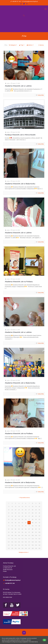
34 (19, 513)
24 (19, 510)
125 (22, 542)
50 (39, 516)
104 (19, 535)
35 (22, 513)
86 (26, 529)
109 (36, 535)
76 (26, 526)
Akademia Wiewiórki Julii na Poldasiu (19, 282)
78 (33, 526)
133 (16, 545)
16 (26, 507)
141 (9, 548)
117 (29, 539)
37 (29, 513)
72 (12, 526)
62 (12, 523)
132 (12, 545)
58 (33, 519)
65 (22, 523)
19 (36, 507)
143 (16, 548)
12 (12, 507)
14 (19, 507)
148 (32, 548)
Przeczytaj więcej (33, 642)
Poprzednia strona (24, 498)
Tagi (22, 45)
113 (16, 539)
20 (39, 507)
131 (9, 545)
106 (26, 535)
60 (39, 519)
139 (36, 545)
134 (19, 545)
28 (33, 510)
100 (39, 532)
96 (26, 532)
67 (29, 523)
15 (22, 507)
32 (12, 513)
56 (26, 519)
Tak (44, 640)
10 (39, 503)
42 (12, 516)
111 (9, 539)
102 (12, 535)
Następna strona (24, 552)
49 (36, 516)
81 (9, 529)
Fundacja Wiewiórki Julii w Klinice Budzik (20, 135)
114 (19, 539)
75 (22, 526)
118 (32, 539)
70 (39, 523)
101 (9, 535)
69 (36, 523)
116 (26, 539)
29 (36, 510)
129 (36, 542)
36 (26, 513)
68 (33, 523)
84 (19, 529)
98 (33, 532)
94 (19, 532)
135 (22, 545)
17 (29, 507)
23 (16, 510)
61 (9, 523)
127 (29, 542)
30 (39, 510)
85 (22, 529)
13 (16, 507)
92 (12, 532)
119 (36, 539)
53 (16, 519)
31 (9, 513)
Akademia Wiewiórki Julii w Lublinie (18, 86)
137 (29, 545)
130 (39, 542)
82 (12, 529)
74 (19, 526)
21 (9, 510)
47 (29, 516)
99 (36, 532)
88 (33, 529)
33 (16, 513)
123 (16, 542)
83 (16, 529)
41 (9, 516)
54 (19, 519)
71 (9, 526)
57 (29, 519)
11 (9, 507)
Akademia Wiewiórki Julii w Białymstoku (20, 184)
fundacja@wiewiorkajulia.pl (31, 1)
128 (32, 542)
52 (12, 519)
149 (36, 548)
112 (12, 539)
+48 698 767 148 (16, 1)
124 (19, 542)
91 (9, 532)
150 (39, 548)
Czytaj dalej (41, 95)
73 (16, 526)
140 (39, 545)
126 (26, 542)
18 (33, 507)
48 (33, 516)
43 (16, 516)
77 (29, 526)
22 (12, 510)
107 (29, 535)
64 (19, 523)
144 (19, 548)
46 (26, 516)
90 (39, 529)
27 (29, 510)
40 (39, 513)
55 (22, 519)
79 (36, 526)
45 (22, 516)
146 (26, 548)
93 (16, 532)
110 (39, 535)
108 (32, 535)
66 (26, 523)
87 (29, 529)
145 (22, 548)
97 (29, 532)
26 (26, 510)
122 (12, 542)
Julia (8, 83)
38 (33, 513)
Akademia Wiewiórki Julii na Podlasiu (19, 433)
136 (26, 545)
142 (12, 548)
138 (32, 545)
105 (22, 535)
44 (19, 516)
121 (9, 542)
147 (29, 548)
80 (39, 526)
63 (16, 523)
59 (36, 519)
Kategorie (13, 45)
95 (22, 532)
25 (22, 510)
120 (39, 539)
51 (9, 519)
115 (22, 539)
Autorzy (41, 45)
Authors (30, 45)
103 (16, 535)
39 (36, 513)
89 (36, 529)
